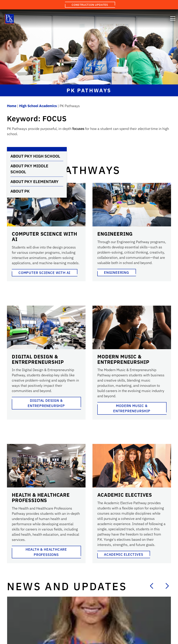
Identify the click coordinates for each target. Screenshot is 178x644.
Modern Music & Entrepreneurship (132, 408)
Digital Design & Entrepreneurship (46, 403)
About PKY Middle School (29, 169)
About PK (20, 191)
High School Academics (38, 106)
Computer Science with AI (44, 273)
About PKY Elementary (35, 181)
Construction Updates (90, 5)
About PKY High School (35, 156)
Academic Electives (124, 554)
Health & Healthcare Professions (46, 552)
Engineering (116, 272)
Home (12, 106)
